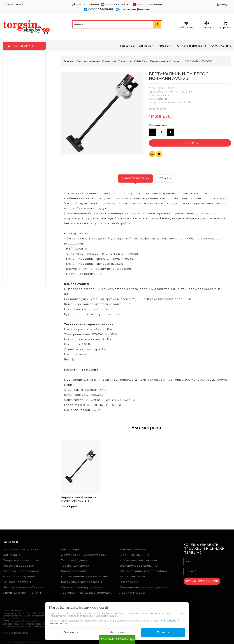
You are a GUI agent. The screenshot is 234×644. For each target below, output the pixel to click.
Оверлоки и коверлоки (21, 560)
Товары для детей (75, 566)
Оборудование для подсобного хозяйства (146, 571)
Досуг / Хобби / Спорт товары (84, 555)
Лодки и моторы (132, 593)
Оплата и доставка (192, 46)
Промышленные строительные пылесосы (88, 576)
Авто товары (71, 549)
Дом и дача (12, 555)
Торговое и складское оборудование (88, 593)
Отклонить (71, 632)
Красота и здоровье (18, 566)
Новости (165, 46)
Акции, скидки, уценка (20, 549)
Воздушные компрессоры (82, 582)
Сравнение (207, 25)
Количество (158, 125)
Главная (69, 61)
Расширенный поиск (137, 46)
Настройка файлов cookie (15, 633)
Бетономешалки (132, 576)
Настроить (117, 632)
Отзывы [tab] (165, 178)
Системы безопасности (21, 571)
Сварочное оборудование (82, 587)
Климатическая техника (138, 560)
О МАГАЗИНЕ (221, 46)
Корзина (225, 25)
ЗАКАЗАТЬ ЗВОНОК (115, 639)
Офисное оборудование (139, 566)
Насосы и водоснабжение (23, 587)
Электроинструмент (18, 576)
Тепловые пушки (74, 560)
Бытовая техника (133, 549)
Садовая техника (74, 571)
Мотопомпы (129, 582)
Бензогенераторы (17, 582)
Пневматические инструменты (144, 587)
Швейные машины (134, 555)
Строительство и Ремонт (22, 593)
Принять (163, 632)
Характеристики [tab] (135, 178)
